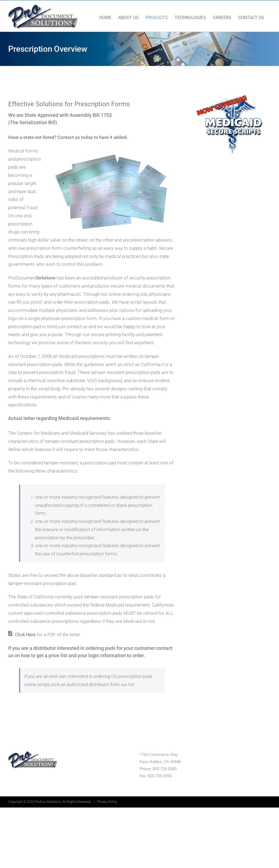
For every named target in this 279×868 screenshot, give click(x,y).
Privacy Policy (107, 802)
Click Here (25, 635)
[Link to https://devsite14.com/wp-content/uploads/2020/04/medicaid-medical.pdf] (10, 634)
